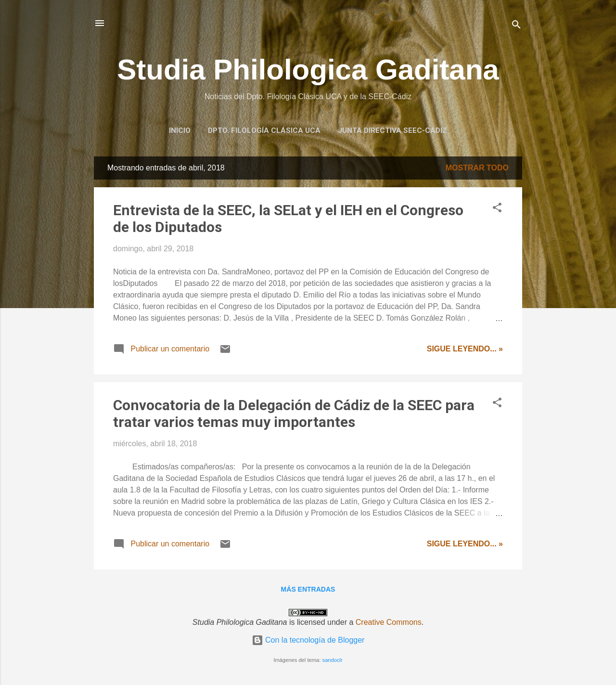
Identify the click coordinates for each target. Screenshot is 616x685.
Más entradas (308, 589)
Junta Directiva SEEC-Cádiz (392, 130)
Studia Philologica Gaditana (308, 70)
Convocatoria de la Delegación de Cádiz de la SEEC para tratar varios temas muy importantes (294, 414)
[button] (497, 209)
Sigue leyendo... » (465, 349)
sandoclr (333, 660)
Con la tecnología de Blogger (308, 640)
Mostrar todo (477, 168)
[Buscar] (516, 26)
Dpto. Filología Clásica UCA (264, 130)
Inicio (180, 130)
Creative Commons (389, 622)
